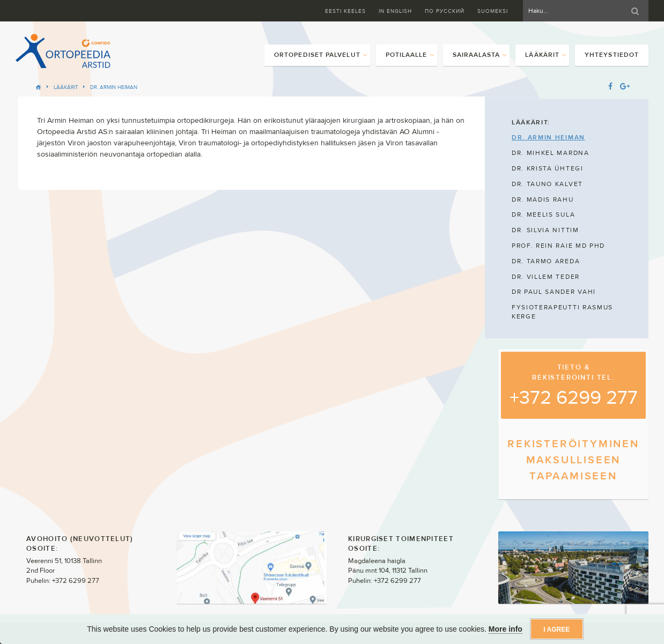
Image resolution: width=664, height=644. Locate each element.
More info (506, 629)
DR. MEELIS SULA (543, 214)
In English (395, 11)
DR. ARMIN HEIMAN (114, 87)
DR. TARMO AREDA (546, 261)
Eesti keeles (345, 11)
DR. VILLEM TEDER (546, 277)
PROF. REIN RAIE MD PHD (558, 246)
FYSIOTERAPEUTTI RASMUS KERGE (562, 312)
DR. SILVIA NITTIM (545, 230)
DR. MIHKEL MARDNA (551, 153)
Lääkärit (66, 87)
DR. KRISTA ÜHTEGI (548, 168)
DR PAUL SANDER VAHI (554, 292)
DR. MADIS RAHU (543, 199)
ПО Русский (445, 11)
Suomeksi (493, 11)
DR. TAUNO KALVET (547, 184)
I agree (556, 630)
